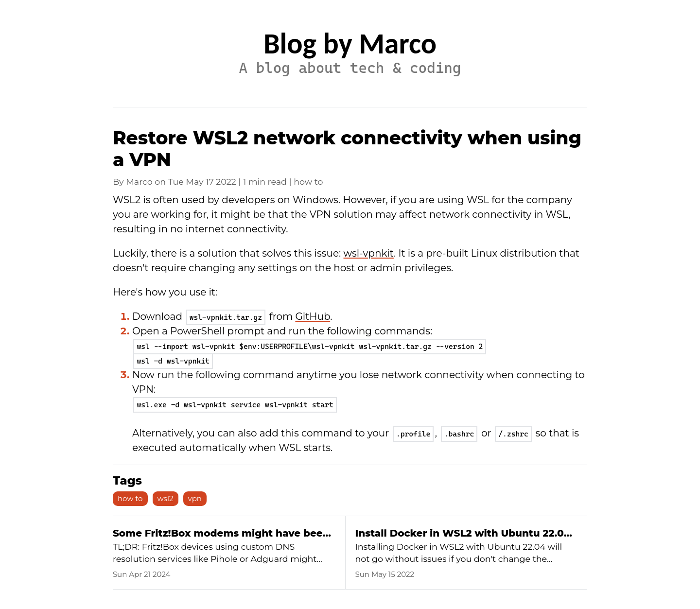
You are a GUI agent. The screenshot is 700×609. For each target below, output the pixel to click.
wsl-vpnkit (369, 253)
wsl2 (166, 498)
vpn (195, 498)
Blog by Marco (350, 43)
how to (130, 498)
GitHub (313, 316)
